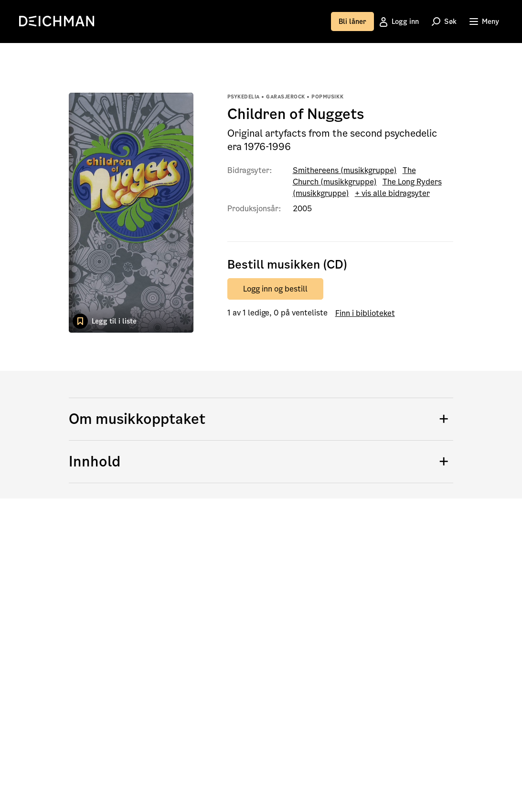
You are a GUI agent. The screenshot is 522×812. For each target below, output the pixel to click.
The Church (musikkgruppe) (354, 176)
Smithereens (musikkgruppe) (345, 170)
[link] (60, 21)
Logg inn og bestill (275, 289)
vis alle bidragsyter (396, 193)
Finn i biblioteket (365, 313)
